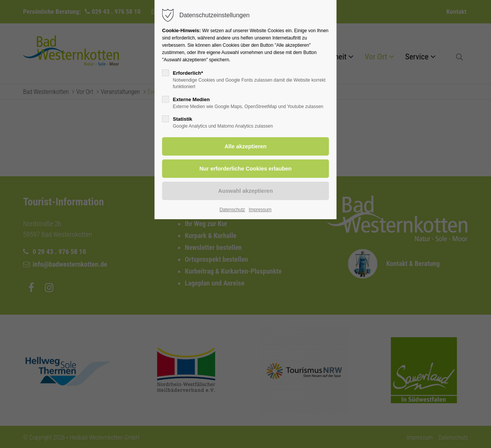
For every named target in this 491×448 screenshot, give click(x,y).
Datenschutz (232, 210)
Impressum (260, 210)
